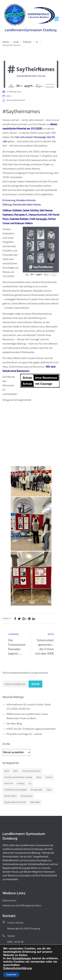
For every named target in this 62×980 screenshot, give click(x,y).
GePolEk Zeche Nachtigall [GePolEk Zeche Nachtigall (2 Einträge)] (15, 790)
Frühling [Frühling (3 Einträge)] (21, 783)
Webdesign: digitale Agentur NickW (40, 970)
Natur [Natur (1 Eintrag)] (49, 790)
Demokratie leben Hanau (27, 204)
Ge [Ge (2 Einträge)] (30, 783)
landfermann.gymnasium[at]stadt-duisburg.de (31, 953)
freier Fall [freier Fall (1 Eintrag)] (8, 783)
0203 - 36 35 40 (15, 942)
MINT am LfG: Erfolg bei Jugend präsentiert (31, 729)
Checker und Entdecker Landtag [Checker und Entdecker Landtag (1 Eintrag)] (18, 777)
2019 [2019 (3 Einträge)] (7, 771)
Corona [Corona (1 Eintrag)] (49, 777)
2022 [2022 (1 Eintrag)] (16, 771)
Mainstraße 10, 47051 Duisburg (24, 928)
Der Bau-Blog (14, 723)
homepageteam (18, 100)
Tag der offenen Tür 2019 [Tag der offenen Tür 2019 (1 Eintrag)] (15, 802)
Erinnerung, (9, 200)
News (9, 96)
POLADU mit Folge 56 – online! (24, 734)
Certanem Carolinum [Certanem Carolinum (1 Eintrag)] (31, 771)
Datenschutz (9, 900)
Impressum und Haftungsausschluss (22, 905)
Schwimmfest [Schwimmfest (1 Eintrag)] (26, 796)
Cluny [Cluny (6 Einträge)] (39, 777)
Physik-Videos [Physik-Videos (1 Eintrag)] (10, 796)
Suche (35, 684)
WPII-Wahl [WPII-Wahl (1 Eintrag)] (35, 802)
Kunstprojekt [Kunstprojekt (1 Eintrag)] (36, 790)
